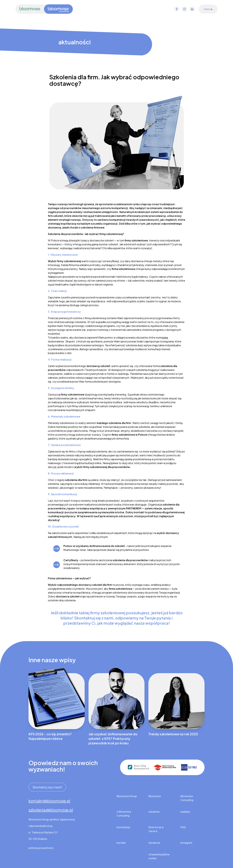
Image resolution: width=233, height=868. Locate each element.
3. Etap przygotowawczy (64, 312)
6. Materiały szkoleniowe (64, 416)
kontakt (121, 843)
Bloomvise (155, 796)
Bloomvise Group (127, 796)
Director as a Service (156, 829)
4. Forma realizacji (60, 359)
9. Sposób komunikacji (62, 494)
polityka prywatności (41, 848)
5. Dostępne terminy (61, 388)
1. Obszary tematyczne (63, 255)
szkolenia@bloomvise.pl (51, 810)
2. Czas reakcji (57, 291)
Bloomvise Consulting (187, 798)
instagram (186, 843)
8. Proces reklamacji (61, 473)
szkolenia (154, 812)
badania (185, 812)
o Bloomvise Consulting (124, 814)
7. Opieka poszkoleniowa (64, 445)
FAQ (183, 827)
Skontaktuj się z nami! (47, 786)
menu (208, 9)
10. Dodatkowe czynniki (63, 526)
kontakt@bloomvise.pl (49, 801)
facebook (154, 843)
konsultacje (123, 827)
